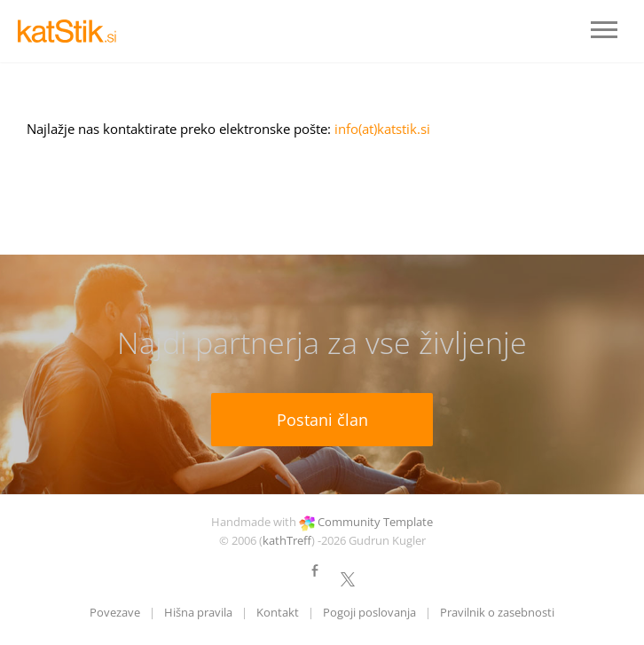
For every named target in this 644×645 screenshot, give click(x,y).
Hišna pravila (198, 612)
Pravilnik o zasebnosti (497, 612)
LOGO (71, 31)
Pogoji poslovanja (369, 612)
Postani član (322, 420)
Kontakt (278, 612)
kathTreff (287, 540)
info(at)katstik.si (382, 129)
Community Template (375, 522)
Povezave (115, 612)
